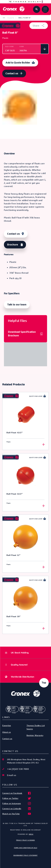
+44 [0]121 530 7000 (18, 769)
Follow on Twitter (17, 798)
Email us (12, 775)
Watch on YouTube (17, 814)
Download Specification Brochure (22, 334)
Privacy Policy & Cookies (26, 840)
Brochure (13, 245)
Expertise (7, 725)
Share (39, 26)
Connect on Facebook (17, 793)
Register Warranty (35, 735)
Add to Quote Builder (18, 63)
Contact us (12, 73)
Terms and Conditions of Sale (26, 848)
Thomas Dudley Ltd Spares (36, 727)
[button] (4, 18)
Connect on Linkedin (17, 809)
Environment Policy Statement (26, 855)
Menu (45, 10)
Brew (31, 834)
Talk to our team (17, 305)
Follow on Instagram (17, 803)
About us (7, 732)
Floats (11, 18)
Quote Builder (36, 396)
